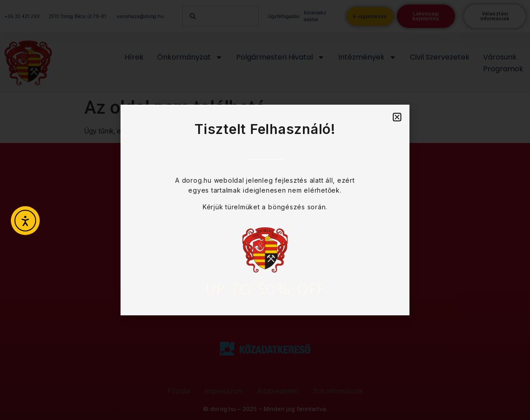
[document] (265, 210)
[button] (397, 117)
